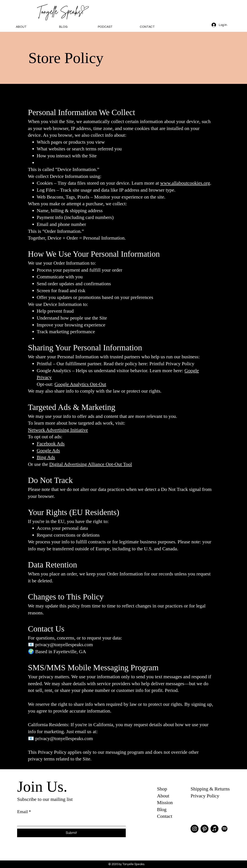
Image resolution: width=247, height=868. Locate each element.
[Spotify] (224, 829)
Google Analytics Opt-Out (80, 384)
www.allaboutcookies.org (185, 183)
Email (24, 812)
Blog (162, 809)
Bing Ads (46, 457)
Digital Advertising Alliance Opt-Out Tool (91, 464)
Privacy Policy (205, 796)
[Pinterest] (205, 829)
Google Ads (48, 451)
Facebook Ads (51, 444)
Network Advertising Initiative (58, 430)
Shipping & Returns (210, 789)
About (163, 796)
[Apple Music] (214, 829)
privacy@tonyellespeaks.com (64, 645)
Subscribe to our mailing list (45, 799)
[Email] (70, 821)
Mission (165, 803)
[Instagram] (195, 829)
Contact (165, 816)
